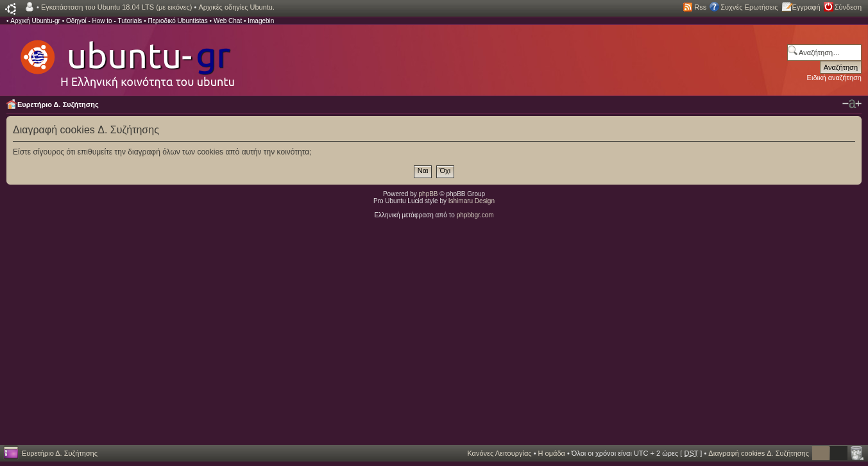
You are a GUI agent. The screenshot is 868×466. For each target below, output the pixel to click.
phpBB (429, 194)
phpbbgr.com (475, 215)
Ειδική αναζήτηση (834, 78)
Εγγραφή (806, 7)
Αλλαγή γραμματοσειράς (852, 104)
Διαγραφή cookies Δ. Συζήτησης (759, 453)
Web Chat (228, 21)
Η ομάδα (552, 453)
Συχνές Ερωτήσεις (749, 7)
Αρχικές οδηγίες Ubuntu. (236, 7)
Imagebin (261, 21)
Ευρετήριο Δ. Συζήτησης (58, 104)
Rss (700, 7)
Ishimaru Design (472, 201)
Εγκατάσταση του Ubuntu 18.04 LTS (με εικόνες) (116, 7)
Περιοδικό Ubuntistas (177, 21)
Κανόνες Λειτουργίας (499, 453)
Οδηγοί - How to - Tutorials (104, 21)
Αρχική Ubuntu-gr (35, 21)
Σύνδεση (848, 7)
